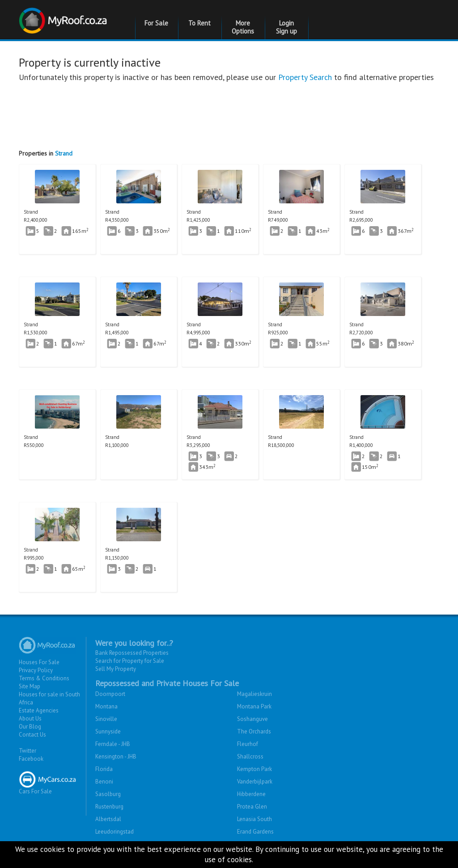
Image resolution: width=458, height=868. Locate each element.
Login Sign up (286, 27)
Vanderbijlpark (255, 782)
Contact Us (32, 735)
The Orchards (254, 731)
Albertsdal (108, 819)
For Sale (156, 23)
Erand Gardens (255, 832)
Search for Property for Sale (130, 661)
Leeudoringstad (114, 832)
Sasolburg (108, 794)
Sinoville (106, 719)
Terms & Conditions (44, 678)
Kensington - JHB (116, 756)
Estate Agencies (39, 710)
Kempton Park (254, 769)
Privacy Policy (36, 670)
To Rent (199, 23)
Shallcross (250, 756)
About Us (30, 718)
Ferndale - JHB (113, 744)
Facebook (31, 759)
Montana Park (254, 706)
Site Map (30, 686)
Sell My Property (116, 669)
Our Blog (30, 727)
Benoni (104, 782)
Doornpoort (110, 694)
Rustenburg (109, 807)
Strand (64, 153)
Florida (104, 769)
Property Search (305, 77)
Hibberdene (251, 794)
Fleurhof (248, 744)
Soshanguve (252, 719)
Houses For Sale (39, 662)
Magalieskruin (254, 694)
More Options (243, 27)
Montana (106, 706)
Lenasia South (254, 819)
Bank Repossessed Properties (132, 653)
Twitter (28, 751)
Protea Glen (252, 807)
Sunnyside (108, 731)
